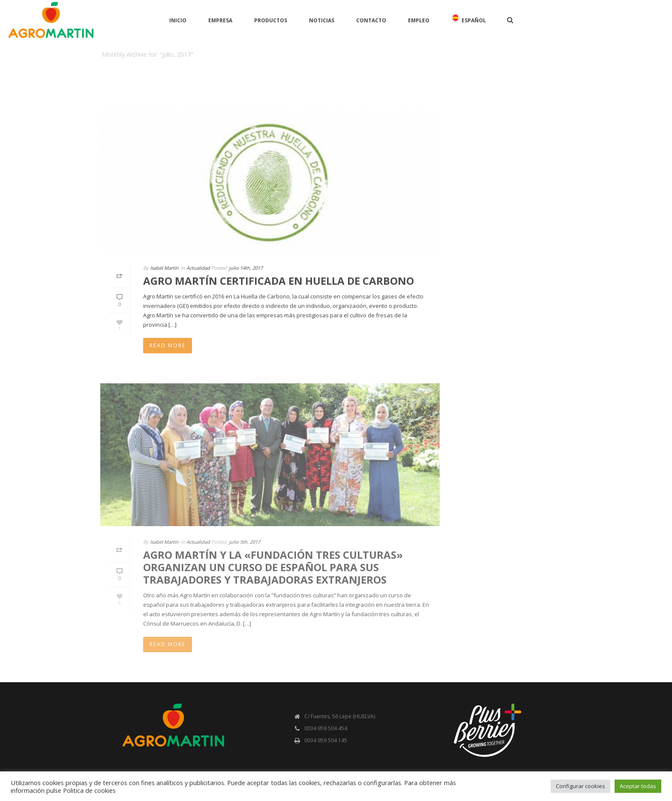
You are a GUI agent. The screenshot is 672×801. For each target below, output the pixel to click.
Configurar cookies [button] (580, 786)
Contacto (371, 20)
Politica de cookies (89, 790)
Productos (271, 20)
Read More (168, 345)
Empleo (419, 20)
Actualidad (198, 268)
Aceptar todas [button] (638, 786)
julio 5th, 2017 (244, 542)
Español (469, 19)
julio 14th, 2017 (246, 268)
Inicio (178, 20)
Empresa (220, 20)
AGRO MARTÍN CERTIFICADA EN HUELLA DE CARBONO (279, 281)
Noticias (322, 20)
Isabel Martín (164, 268)
